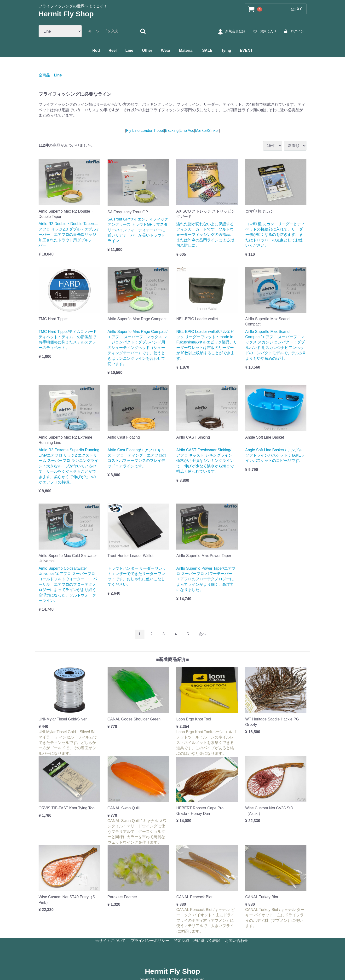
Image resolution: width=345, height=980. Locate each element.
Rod (96, 50)
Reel (113, 50)
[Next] (202, 634)
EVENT (246, 50)
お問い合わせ (236, 940)
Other (147, 50)
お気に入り (264, 31)
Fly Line (133, 130)
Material (186, 50)
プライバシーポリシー (150, 940)
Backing (172, 130)
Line (129, 50)
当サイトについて (110, 940)
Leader (146, 130)
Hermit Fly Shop (66, 14)
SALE (207, 50)
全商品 (44, 75)
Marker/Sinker (207, 130)
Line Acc (187, 130)
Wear (166, 50)
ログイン (293, 31)
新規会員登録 (231, 31)
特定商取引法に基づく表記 (197, 940)
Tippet (159, 130)
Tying (226, 50)
